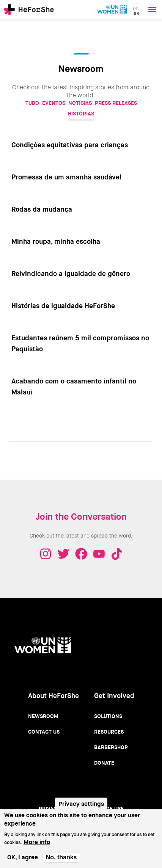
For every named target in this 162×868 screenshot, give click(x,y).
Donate (104, 763)
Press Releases (116, 103)
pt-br (137, 11)
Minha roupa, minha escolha (56, 242)
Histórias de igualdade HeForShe (63, 306)
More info (37, 847)
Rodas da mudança (42, 209)
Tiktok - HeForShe (117, 554)
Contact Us (44, 732)
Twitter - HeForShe (63, 554)
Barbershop (111, 747)
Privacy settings (81, 809)
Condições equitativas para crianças (70, 145)
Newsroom (43, 716)
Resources (109, 732)
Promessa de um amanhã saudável (66, 177)
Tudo (32, 103)
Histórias (81, 114)
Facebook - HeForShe (81, 554)
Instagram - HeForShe (46, 554)
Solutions (108, 716)
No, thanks (61, 863)
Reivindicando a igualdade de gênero (71, 274)
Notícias (80, 103)
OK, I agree (23, 863)
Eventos (54, 103)
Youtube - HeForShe (99, 554)
